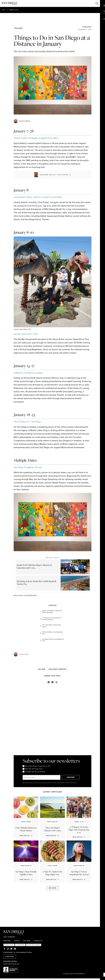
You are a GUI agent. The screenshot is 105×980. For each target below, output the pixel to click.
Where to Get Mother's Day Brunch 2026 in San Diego (52, 612)
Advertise (7, 941)
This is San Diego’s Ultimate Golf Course (51, 626)
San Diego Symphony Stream (28, 467)
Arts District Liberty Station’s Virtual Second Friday (38, 197)
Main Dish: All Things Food (33, 769)
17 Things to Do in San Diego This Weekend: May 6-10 (52, 619)
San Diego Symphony (58, 669)
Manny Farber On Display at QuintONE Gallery (36, 138)
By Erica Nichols (25, 121)
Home (4, 10)
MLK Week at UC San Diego (27, 422)
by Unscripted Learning (28, 373)
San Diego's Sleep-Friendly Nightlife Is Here (53, 640)
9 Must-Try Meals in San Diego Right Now (52, 633)
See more (52, 888)
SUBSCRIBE (71, 777)
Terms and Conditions (34, 945)
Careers (17, 941)
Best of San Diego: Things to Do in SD (36, 766)
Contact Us (38, 941)
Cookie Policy (21, 945)
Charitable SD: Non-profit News (34, 772)
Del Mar (42, 669)
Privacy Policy (10, 945)
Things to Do (14, 10)
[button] (48, 682)
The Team (27, 941)
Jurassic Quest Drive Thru (26, 334)
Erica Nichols (25, 654)
